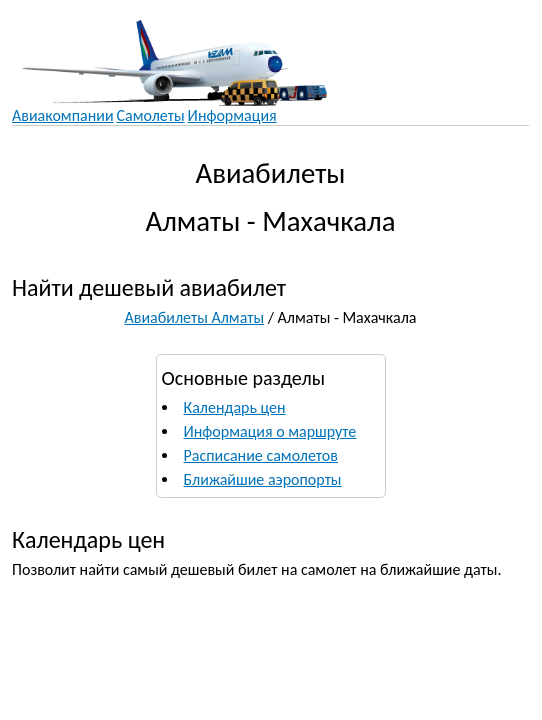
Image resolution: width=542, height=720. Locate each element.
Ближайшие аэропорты (263, 479)
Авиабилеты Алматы (195, 317)
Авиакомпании (63, 115)
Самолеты (151, 115)
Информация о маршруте (270, 431)
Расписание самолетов (261, 455)
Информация (232, 115)
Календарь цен (235, 407)
